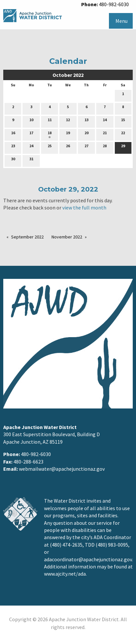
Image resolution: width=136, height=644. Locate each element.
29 (123, 147)
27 (86, 147)
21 (105, 134)
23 (13, 147)
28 (105, 147)
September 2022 (27, 237)
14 (105, 121)
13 (86, 121)
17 (31, 134)
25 (50, 147)
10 (31, 121)
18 (50, 134)
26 (68, 147)
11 (50, 121)
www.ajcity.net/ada (65, 574)
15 (123, 121)
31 (31, 160)
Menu (121, 21)
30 (13, 160)
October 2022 (68, 75)
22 (123, 134)
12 (68, 121)
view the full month (84, 208)
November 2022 (67, 237)
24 (31, 147)
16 (13, 134)
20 (86, 134)
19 (68, 134)
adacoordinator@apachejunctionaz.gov (88, 559)
